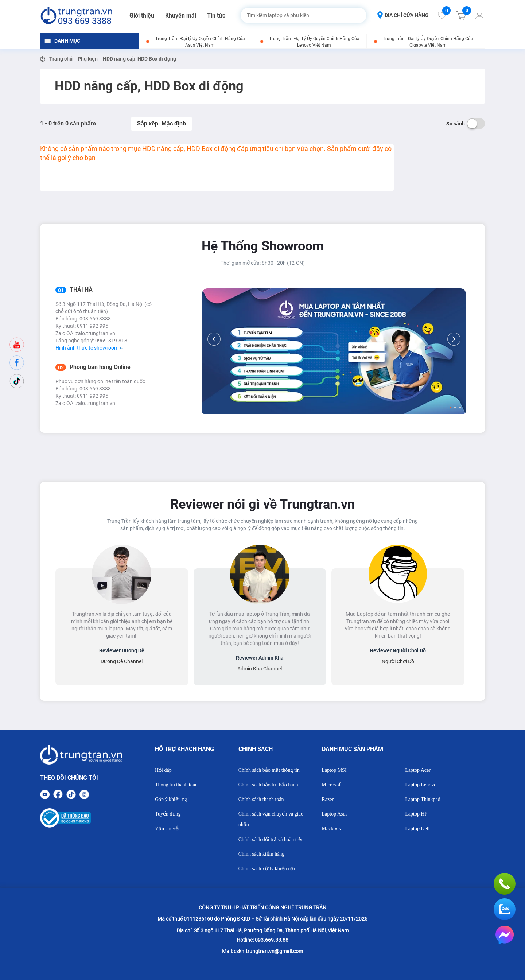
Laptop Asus (335, 814)
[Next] (454, 339)
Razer (328, 799)
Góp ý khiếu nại (172, 799)
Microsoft (332, 785)
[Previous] (214, 339)
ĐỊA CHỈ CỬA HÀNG (403, 15)
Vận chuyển (168, 829)
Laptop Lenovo (421, 785)
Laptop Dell (417, 829)
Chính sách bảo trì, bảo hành (268, 785)
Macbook (332, 829)
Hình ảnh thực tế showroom (89, 348)
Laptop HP (416, 814)
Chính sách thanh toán (261, 799)
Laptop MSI (334, 770)
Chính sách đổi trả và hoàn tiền (271, 839)
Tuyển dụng (168, 814)
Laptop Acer (418, 770)
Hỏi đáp (163, 770)
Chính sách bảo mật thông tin (269, 770)
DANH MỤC (62, 41)
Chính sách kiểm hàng (262, 854)
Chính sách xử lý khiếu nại (267, 869)
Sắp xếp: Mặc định (162, 123)
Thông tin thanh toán (176, 785)
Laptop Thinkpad (423, 799)
